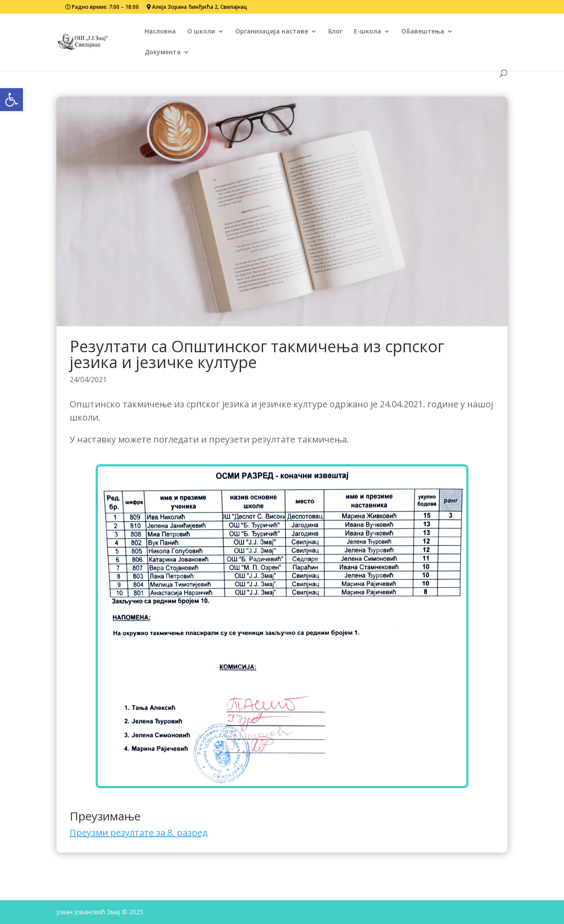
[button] (11, 100)
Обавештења (423, 32)
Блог (335, 32)
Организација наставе (272, 32)
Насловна (160, 32)
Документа (163, 52)
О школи (201, 32)
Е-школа (367, 32)
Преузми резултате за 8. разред (139, 833)
